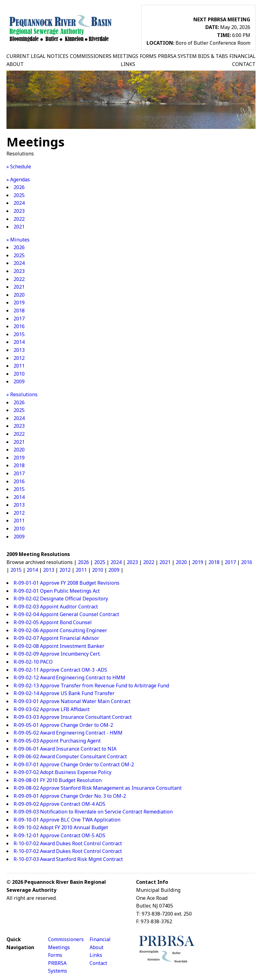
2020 (19, 295)
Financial (100, 939)
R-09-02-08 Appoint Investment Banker (59, 646)
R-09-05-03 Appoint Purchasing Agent (57, 741)
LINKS (128, 64)
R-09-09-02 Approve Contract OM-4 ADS (59, 804)
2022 (19, 219)
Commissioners (66, 939)
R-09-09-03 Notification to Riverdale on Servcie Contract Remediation (93, 812)
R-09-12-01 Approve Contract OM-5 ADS (59, 835)
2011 (19, 366)
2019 (19, 303)
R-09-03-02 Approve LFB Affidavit (52, 709)
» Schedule (19, 167)
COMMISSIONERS (91, 56)
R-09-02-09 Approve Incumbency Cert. (57, 654)
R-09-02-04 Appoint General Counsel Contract (66, 614)
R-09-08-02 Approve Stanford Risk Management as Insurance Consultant (98, 788)
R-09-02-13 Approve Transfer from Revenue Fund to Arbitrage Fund (91, 686)
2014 (19, 342)
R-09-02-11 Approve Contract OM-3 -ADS (60, 670)
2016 (19, 326)
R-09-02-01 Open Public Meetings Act (57, 591)
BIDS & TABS (213, 56)
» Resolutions (22, 394)
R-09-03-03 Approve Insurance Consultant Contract (73, 717)
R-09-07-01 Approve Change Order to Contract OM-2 (74, 764)
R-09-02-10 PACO (33, 662)
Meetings (59, 947)
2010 (19, 374)
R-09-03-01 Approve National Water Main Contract (72, 701)
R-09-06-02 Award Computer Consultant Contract (70, 756)
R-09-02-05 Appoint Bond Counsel (53, 622)
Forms (55, 955)
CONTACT (244, 64)
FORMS (148, 56)
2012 (19, 358)
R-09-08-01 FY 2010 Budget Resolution (58, 780)
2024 (19, 203)
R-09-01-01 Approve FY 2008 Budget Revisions (67, 583)
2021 (19, 227)
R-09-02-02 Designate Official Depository (61, 599)
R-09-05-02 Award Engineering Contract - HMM (68, 733)
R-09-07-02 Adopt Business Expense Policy (62, 772)
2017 (19, 319)
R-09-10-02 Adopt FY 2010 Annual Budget (61, 827)
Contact (98, 963)
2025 (19, 195)
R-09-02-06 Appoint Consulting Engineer (60, 630)
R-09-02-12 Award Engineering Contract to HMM (69, 677)
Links (96, 955)
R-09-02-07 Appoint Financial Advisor (56, 638)
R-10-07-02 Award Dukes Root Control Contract (68, 843)
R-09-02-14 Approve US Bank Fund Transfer (64, 693)
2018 (19, 311)
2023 (19, 211)
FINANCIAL (242, 56)
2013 (19, 350)
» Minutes (18, 240)
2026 (19, 187)
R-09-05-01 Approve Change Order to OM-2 (63, 725)
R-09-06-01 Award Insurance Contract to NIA (65, 749)
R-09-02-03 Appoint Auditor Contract (56, 607)
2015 (19, 334)
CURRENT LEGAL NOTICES (37, 56)
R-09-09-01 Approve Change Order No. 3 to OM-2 (70, 796)
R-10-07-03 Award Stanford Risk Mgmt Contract (68, 859)
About (97, 947)
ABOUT (15, 64)
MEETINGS (125, 56)
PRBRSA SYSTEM (177, 56)
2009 (19, 381)
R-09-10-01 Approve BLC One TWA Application (67, 820)
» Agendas (18, 179)
